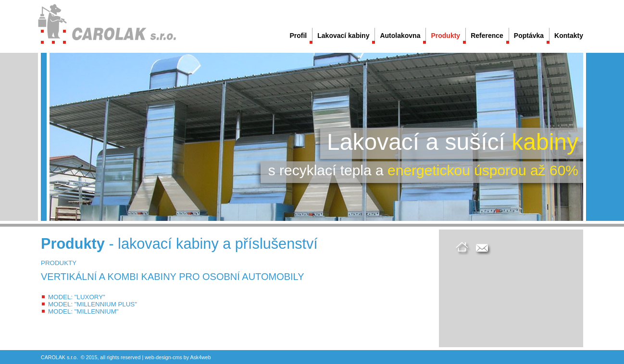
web (150, 357)
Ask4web (200, 357)
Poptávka (529, 36)
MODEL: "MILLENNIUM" (83, 311)
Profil (298, 36)
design (163, 357)
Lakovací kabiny (343, 36)
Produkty (445, 36)
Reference (487, 36)
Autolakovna (400, 36)
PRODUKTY (59, 263)
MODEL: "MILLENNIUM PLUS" (93, 304)
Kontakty (569, 36)
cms (177, 357)
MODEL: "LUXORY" (77, 297)
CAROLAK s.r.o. (59, 357)
